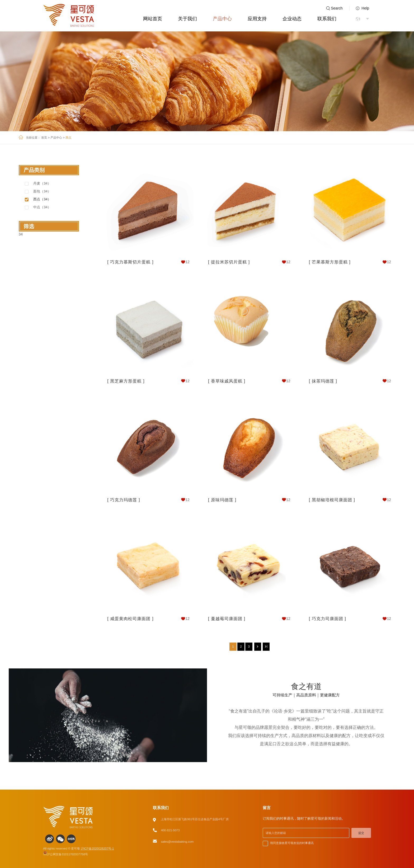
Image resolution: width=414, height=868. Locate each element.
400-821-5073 (170, 830)
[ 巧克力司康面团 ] (328, 619)
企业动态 (292, 19)
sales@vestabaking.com (177, 842)
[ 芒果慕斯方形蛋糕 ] (330, 262)
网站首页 (153, 19)
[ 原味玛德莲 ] (222, 500)
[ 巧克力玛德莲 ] (124, 500)
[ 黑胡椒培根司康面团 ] (332, 500)
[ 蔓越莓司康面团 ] (227, 619)
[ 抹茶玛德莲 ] (323, 381)
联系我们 (327, 19)
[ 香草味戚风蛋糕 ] (227, 381)
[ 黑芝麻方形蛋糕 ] (126, 381)
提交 (361, 833)
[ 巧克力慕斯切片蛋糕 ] (130, 262)
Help (365, 8)
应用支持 (257, 19)
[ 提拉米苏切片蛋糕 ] (229, 262)
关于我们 (187, 19)
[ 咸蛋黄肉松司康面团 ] (130, 619)
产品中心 (222, 19)
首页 (44, 138)
